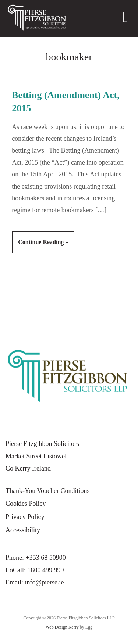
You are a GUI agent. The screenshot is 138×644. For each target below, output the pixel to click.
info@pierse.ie (45, 582)
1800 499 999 (46, 570)
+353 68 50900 (46, 558)
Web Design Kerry (62, 627)
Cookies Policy (26, 504)
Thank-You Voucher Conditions (48, 491)
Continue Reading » (43, 242)
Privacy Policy (25, 517)
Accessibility (23, 530)
